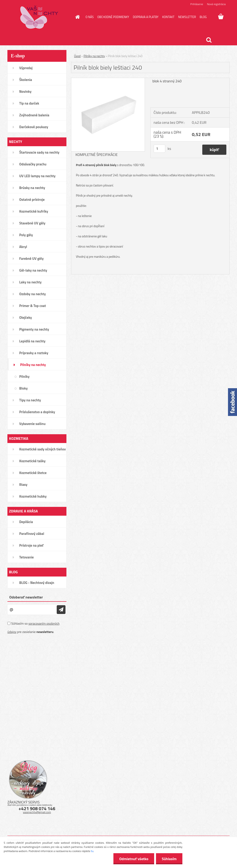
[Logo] (39, 17)
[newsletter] (61, 610)
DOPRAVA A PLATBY (146, 17)
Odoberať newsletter (26, 597)
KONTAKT (168, 17)
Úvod (77, 56)
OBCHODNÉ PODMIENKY (113, 17)
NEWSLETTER (187, 17)
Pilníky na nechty (94, 56)
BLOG (203, 17)
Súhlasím (169, 859)
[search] (209, 40)
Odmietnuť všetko (134, 859)
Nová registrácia (216, 4)
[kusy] (159, 149)
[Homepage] (77, 17)
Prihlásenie (197, 4)
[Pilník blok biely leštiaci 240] (108, 80)
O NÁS (90, 17)
